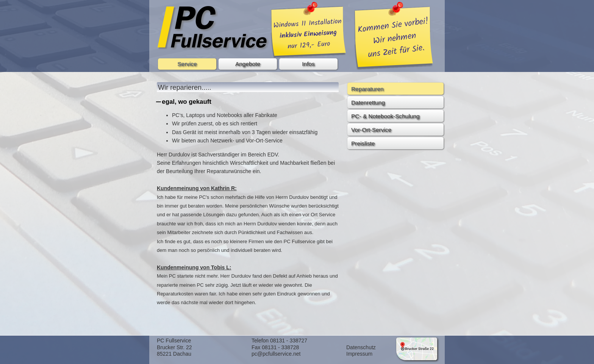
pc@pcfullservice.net (276, 354)
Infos (308, 64)
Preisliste (363, 143)
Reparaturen (367, 89)
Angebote (248, 64)
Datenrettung (368, 102)
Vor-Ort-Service (371, 130)
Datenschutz (361, 347)
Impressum (359, 354)
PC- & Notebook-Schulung (385, 116)
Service (187, 64)
